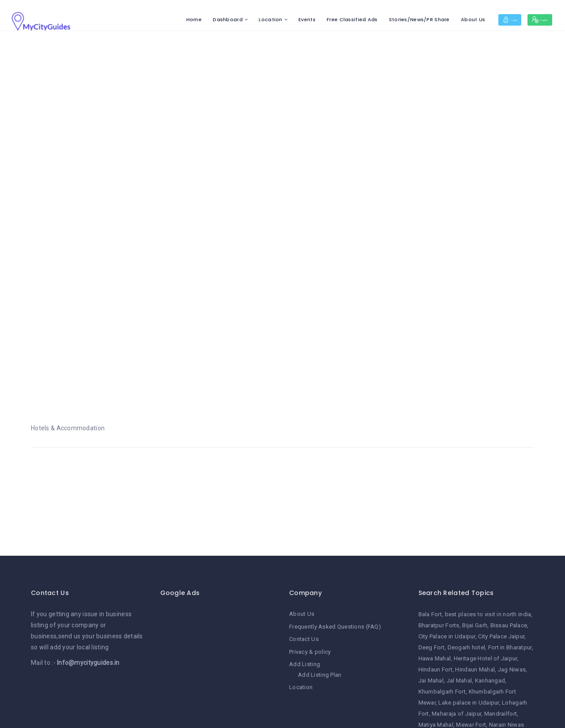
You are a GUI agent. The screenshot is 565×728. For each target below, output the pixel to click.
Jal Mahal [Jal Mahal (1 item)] (460, 681)
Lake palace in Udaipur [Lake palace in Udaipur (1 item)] (469, 703)
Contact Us (304, 639)
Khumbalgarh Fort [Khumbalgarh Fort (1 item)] (442, 692)
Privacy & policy (310, 651)
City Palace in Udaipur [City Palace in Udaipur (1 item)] (447, 636)
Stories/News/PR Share (389, 19)
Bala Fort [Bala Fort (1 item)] (430, 614)
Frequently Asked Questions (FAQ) (335, 627)
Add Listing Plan (320, 674)
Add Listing (305, 664)
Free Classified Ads (322, 19)
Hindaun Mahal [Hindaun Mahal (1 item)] (475, 669)
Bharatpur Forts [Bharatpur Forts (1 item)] (439, 625)
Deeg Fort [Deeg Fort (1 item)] (432, 647)
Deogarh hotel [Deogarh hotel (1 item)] (467, 647)
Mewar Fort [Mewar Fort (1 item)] (471, 725)
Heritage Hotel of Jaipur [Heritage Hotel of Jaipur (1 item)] (486, 658)
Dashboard (198, 19)
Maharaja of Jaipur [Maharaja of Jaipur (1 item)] (456, 714)
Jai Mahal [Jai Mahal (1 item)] (431, 681)
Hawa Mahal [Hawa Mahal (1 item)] (435, 658)
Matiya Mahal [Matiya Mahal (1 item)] (436, 725)
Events (277, 19)
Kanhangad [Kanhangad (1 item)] (490, 681)
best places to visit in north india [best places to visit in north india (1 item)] (488, 614)
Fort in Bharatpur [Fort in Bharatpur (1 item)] (510, 647)
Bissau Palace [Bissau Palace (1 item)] (509, 625)
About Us (443, 19)
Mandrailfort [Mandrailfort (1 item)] (501, 714)
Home (164, 19)
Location (240, 19)
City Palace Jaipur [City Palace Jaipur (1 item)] (501, 636)
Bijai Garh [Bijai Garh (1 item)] (475, 625)
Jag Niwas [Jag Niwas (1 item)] (512, 669)
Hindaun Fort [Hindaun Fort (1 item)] (435, 669)
